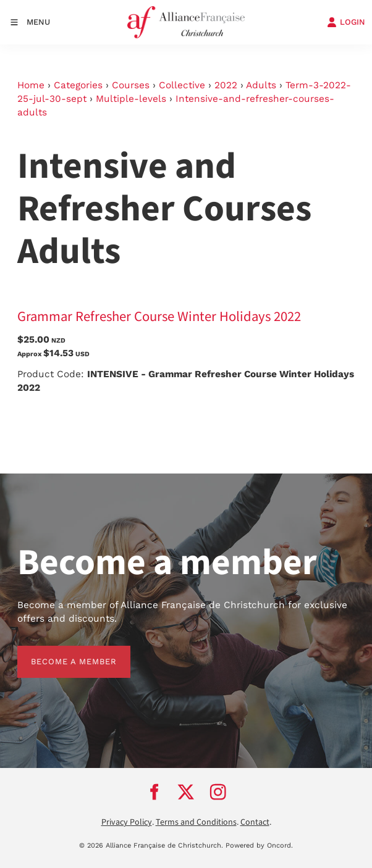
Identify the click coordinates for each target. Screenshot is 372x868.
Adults (261, 85)
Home (31, 85)
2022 (226, 85)
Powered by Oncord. (259, 845)
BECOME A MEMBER (60, 652)
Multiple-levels (131, 99)
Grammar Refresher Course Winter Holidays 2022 (159, 317)
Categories (78, 85)
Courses (131, 85)
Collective (182, 85)
